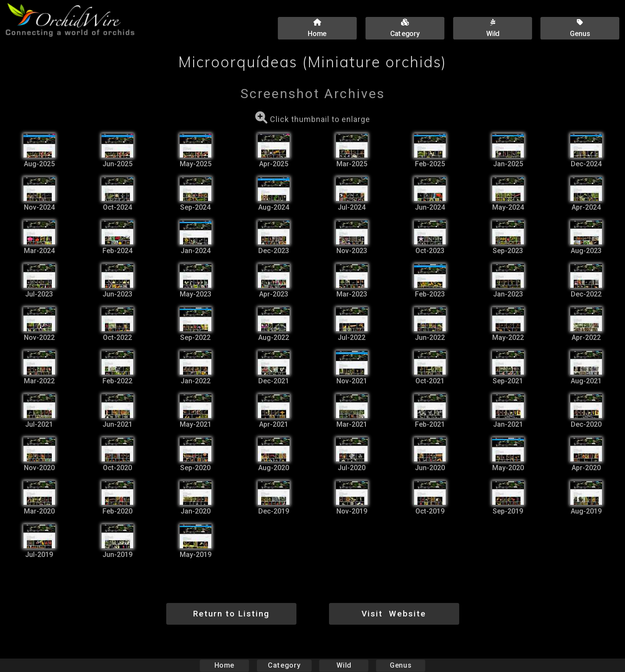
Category (284, 665)
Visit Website (394, 614)
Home (225, 665)
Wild (344, 665)
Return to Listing (231, 614)
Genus (400, 665)
